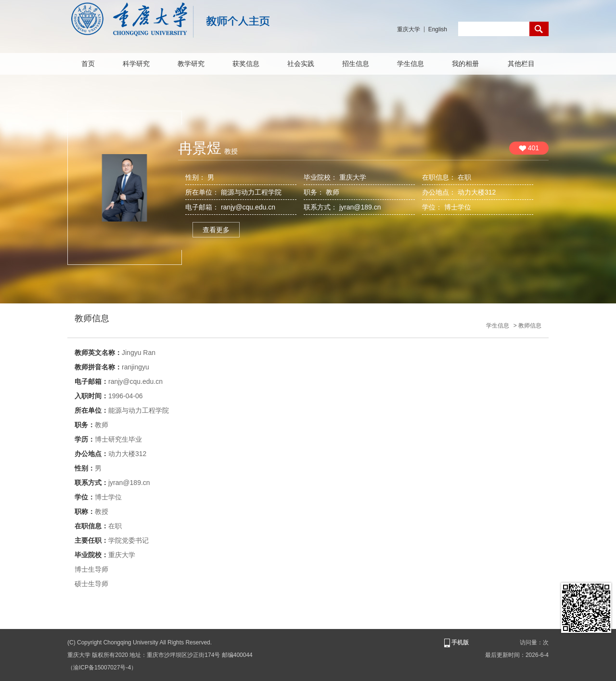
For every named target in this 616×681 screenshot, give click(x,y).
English (438, 29)
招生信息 (356, 64)
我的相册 (465, 64)
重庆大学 (409, 29)
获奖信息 (246, 64)
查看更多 (216, 230)
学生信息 (411, 64)
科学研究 (136, 64)
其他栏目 (521, 64)
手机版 (456, 643)
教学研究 (191, 64)
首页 (88, 64)
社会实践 (301, 64)
